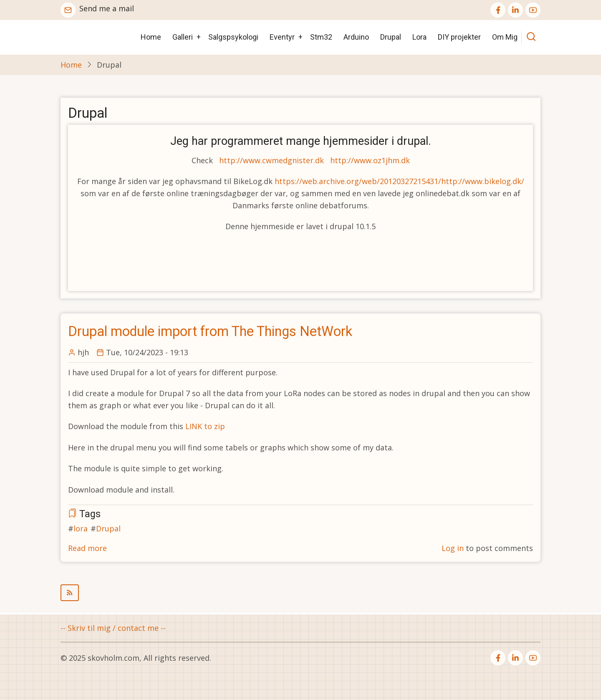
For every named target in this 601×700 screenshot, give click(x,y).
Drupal (391, 37)
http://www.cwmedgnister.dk (271, 160)
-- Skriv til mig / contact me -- (113, 629)
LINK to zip (205, 426)
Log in (453, 548)
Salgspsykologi (233, 37)
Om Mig (505, 37)
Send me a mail (107, 8)
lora (81, 528)
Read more (87, 548)
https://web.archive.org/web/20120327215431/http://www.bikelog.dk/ (399, 181)
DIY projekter (459, 37)
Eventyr (282, 37)
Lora (419, 37)
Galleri (183, 37)
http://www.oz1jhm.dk (370, 160)
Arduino (356, 37)
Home (151, 37)
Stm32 (321, 37)
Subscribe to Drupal (300, 593)
